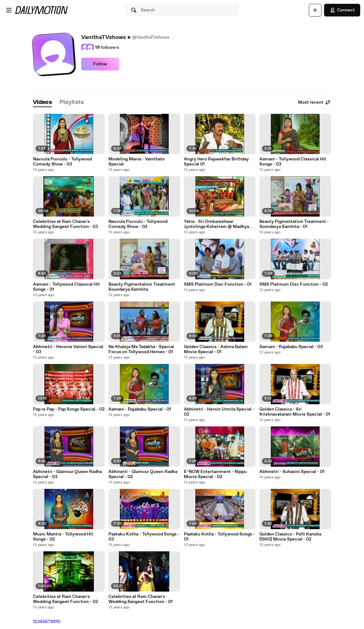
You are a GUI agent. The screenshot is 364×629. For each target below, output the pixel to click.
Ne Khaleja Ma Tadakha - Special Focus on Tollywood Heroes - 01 (141, 349)
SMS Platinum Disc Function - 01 (218, 284)
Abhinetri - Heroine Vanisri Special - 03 (68, 349)
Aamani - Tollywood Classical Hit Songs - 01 (66, 287)
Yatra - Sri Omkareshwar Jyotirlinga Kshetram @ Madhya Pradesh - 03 (216, 224)
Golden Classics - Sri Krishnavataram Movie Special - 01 (295, 412)
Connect (342, 10)
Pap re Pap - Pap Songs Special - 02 (69, 409)
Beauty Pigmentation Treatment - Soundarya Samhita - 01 (294, 224)
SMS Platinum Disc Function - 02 (294, 284)
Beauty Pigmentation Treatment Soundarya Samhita (142, 287)
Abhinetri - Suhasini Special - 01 (292, 472)
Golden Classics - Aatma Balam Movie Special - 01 (216, 349)
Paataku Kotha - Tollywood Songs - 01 (219, 537)
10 (58, 622)
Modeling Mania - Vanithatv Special (137, 162)
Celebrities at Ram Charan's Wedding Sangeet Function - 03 (65, 224)
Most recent (315, 102)
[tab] (42, 103)
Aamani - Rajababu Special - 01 (140, 409)
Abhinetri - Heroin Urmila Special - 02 (219, 412)
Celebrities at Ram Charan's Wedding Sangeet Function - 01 (140, 599)
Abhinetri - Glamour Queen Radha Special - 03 (67, 474)
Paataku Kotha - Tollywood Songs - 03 (144, 537)
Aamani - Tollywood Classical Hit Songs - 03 (293, 162)
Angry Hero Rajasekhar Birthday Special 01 (216, 162)
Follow (100, 64)
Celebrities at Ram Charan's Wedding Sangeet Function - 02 (65, 599)
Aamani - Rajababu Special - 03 (291, 347)
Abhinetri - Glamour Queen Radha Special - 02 (143, 474)
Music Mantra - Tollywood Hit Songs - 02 (63, 537)
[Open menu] (9, 10)
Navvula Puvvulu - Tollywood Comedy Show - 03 (62, 162)
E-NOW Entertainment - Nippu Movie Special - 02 (215, 474)
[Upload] (315, 10)
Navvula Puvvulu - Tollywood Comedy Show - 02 (138, 224)
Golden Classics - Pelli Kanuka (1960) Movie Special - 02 (290, 537)
